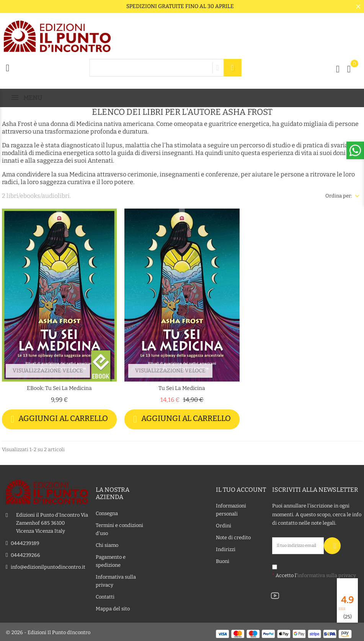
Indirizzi (226, 549)
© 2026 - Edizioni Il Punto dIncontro (48, 631)
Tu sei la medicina (182, 388)
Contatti (105, 596)
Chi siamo (107, 544)
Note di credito (233, 537)
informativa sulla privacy (327, 574)
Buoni (223, 560)
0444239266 (25, 554)
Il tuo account (241, 489)
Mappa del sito (113, 608)
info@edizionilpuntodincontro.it (48, 566)
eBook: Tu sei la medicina (59, 388)
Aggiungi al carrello (60, 419)
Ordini (224, 525)
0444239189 (25, 542)
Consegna (107, 512)
